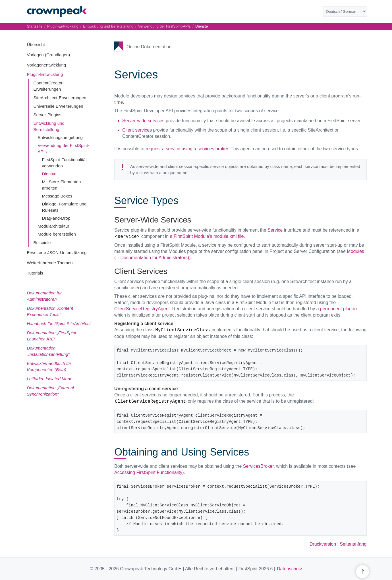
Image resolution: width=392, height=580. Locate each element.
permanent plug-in (338, 309)
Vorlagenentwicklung (47, 65)
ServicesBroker (258, 466)
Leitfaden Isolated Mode (50, 379)
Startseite (35, 26)
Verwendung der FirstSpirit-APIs (164, 26)
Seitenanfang (353, 544)
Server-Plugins (47, 115)
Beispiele (42, 243)
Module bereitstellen (57, 234)
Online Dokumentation (149, 47)
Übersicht (36, 44)
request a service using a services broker (187, 149)
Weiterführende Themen (50, 263)
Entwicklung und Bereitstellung (108, 26)
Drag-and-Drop (56, 218)
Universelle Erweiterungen (58, 106)
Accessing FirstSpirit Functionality (148, 472)
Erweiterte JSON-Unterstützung (57, 252)
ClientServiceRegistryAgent (142, 309)
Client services (137, 130)
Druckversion (323, 544)
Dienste (49, 174)
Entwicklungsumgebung (60, 137)
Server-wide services (143, 121)
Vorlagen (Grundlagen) (49, 55)
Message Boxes (57, 196)
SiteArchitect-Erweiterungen (60, 98)
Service (275, 230)
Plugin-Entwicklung (45, 74)
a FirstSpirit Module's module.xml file (207, 236)
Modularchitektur (54, 226)
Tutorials (35, 273)
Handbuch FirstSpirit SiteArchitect (59, 324)
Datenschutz (290, 569)
